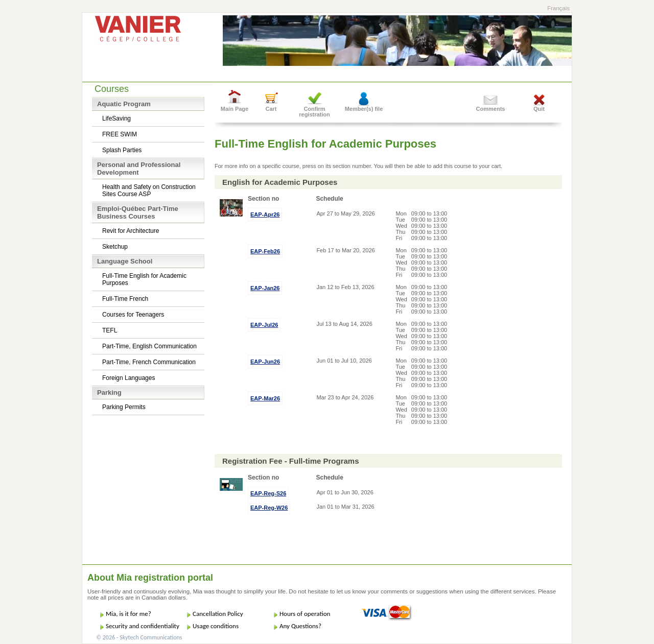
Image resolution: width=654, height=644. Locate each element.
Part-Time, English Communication (149, 346)
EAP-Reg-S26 (268, 493)
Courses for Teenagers (133, 315)
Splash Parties (122, 150)
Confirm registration (314, 112)
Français (558, 8)
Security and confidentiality (143, 626)
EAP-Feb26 (265, 251)
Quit (539, 109)
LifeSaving (116, 118)
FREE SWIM (120, 134)
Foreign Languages (129, 378)
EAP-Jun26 (265, 362)
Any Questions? (300, 626)
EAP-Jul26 (264, 325)
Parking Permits (124, 407)
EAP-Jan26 (265, 288)
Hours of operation (305, 614)
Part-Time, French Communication (149, 362)
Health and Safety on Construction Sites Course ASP (149, 190)
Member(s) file (364, 109)
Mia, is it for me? (129, 614)
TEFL (110, 330)
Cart (271, 109)
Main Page (235, 109)
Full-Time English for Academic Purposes (144, 279)
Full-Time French (125, 299)
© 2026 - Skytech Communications (139, 637)
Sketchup (115, 247)
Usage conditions (216, 626)
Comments (491, 109)
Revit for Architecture (131, 231)
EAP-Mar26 (265, 398)
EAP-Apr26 (265, 214)
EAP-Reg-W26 (269, 508)
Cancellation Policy (218, 614)
